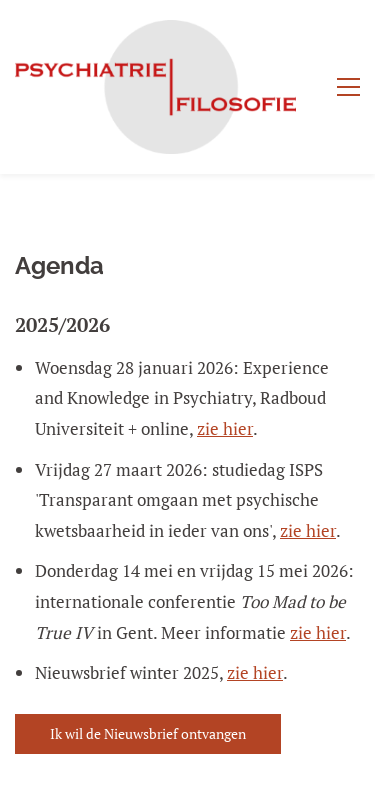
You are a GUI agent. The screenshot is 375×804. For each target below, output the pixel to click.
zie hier (225, 428)
